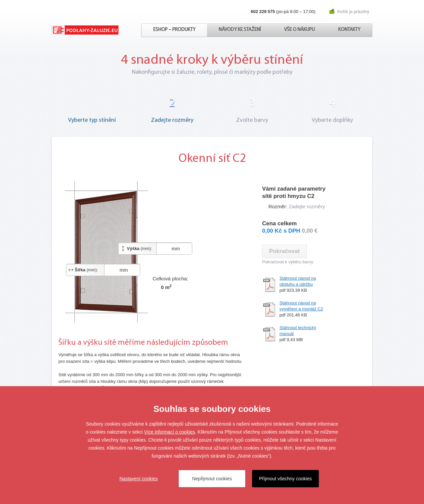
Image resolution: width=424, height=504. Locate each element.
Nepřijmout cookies (212, 479)
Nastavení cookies (139, 479)
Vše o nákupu (299, 30)
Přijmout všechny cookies (285, 479)
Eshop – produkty (174, 30)
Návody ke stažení (240, 30)
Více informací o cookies (170, 432)
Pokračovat (284, 251)
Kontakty (349, 30)
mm (169, 248)
